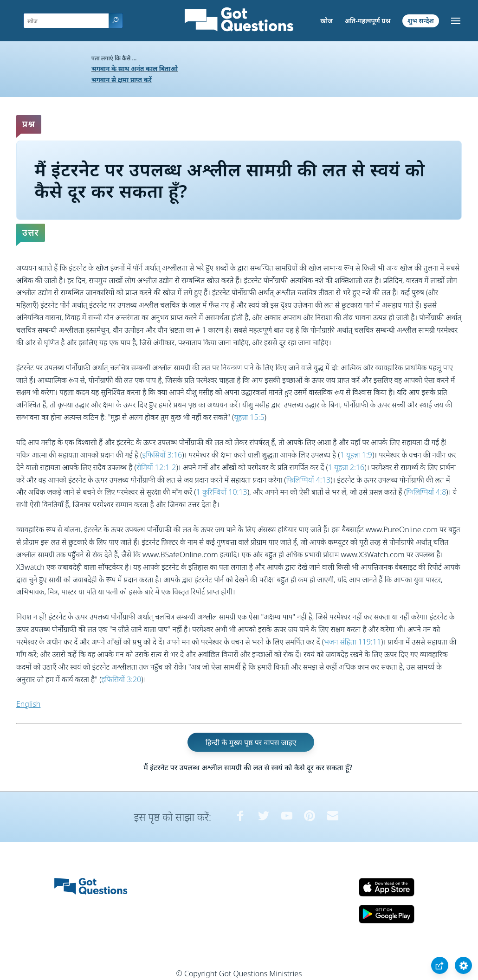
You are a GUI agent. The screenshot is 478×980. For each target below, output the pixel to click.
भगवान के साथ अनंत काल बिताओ (135, 68)
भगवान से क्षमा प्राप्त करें (122, 80)
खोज (326, 21)
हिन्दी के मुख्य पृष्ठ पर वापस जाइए (251, 742)
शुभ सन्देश (421, 21)
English (28, 704)
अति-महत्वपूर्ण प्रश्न (367, 21)
